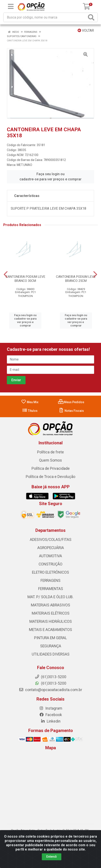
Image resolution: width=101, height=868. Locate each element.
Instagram (51, 708)
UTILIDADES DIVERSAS (51, 654)
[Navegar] (6, 275)
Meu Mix (30, 402)
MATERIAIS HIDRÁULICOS (51, 621)
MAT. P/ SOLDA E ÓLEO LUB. (50, 597)
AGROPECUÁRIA (51, 548)
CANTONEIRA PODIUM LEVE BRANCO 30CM (25, 279)
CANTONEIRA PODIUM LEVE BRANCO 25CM (76, 279)
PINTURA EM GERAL (50, 638)
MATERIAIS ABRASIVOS (50, 605)
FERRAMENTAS (51, 589)
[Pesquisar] (92, 17)
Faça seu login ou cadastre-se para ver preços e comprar (50, 177)
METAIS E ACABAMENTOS (50, 630)
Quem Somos (50, 460)
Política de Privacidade (51, 468)
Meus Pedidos (71, 402)
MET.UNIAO (24, 165)
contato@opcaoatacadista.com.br (50, 690)
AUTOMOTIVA (50, 556)
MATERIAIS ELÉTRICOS (51, 613)
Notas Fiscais (71, 411)
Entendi (52, 857)
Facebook (51, 715)
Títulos (30, 411)
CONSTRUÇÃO (50, 564)
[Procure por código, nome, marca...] (45, 17)
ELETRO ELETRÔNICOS (50, 572)
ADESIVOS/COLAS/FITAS (51, 540)
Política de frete (50, 452)
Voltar (86, 30)
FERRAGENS (50, 581)
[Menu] (11, 6)
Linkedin (50, 721)
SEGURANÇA (51, 646)
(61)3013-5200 (50, 683)
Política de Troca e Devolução (50, 477)
